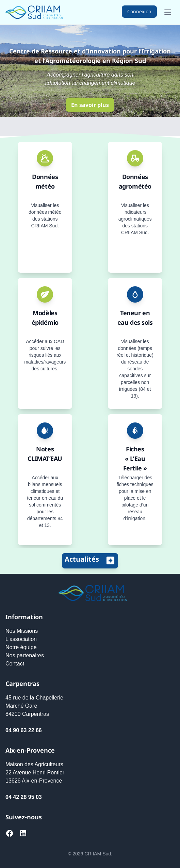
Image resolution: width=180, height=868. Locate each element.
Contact (15, 664)
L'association (21, 639)
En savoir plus (90, 105)
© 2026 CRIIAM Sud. (90, 854)
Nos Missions (22, 631)
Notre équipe (21, 647)
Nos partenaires (25, 655)
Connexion (139, 11)
